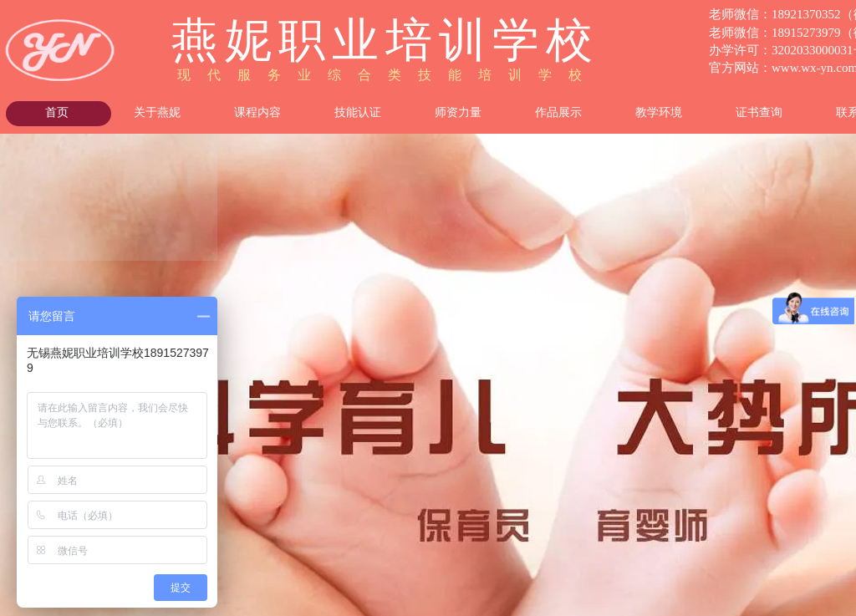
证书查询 (759, 112)
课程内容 (257, 112)
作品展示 (558, 112)
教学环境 (659, 112)
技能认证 (358, 112)
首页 (57, 112)
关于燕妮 (157, 112)
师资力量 (458, 112)
